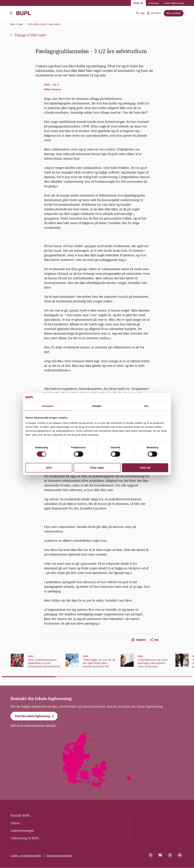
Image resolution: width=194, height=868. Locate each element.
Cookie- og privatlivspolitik (26, 856)
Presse (15, 823)
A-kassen (154, 3)
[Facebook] (151, 855)
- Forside (24, 13)
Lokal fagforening (174, 3)
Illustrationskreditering (59, 856)
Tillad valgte (97, 468)
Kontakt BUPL (20, 815)
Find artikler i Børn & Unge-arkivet (44, 24)
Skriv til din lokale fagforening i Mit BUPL (34, 725)
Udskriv (139, 640)
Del (154, 640)
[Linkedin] (180, 855)
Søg (140, 13)
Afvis (49, 468)
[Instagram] (170, 855)
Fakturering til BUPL (25, 838)
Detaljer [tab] (97, 406)
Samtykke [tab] (48, 406)
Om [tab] (146, 406)
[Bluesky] (160, 855)
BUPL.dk (138, 3)
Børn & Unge (17, 24)
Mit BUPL (154, 13)
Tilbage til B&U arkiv (28, 35)
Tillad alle (145, 468)
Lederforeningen (22, 831)
